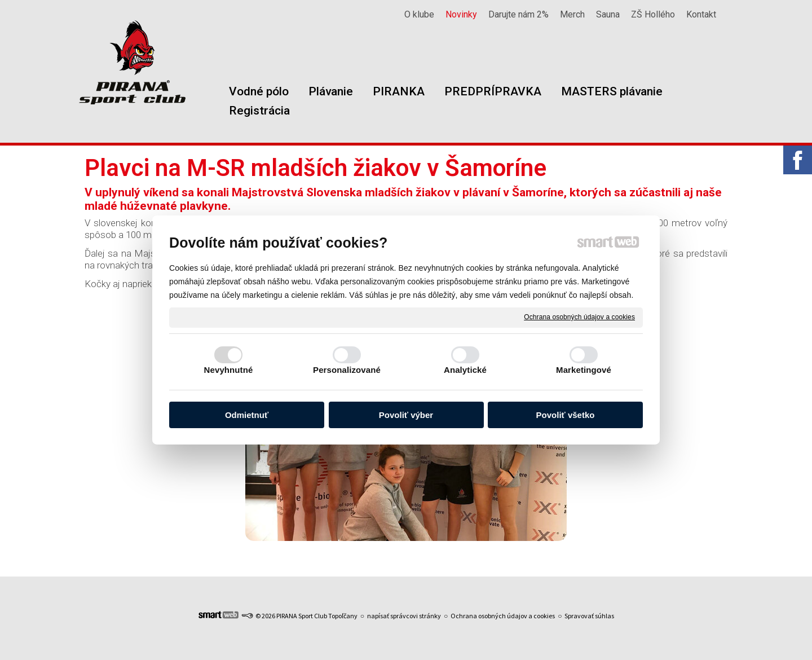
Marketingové (584, 370)
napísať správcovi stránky (404, 616)
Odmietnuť (247, 415)
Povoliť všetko (566, 415)
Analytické (465, 370)
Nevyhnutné (229, 370)
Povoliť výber (406, 415)
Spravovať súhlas (589, 616)
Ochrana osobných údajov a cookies (579, 317)
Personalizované (347, 370)
